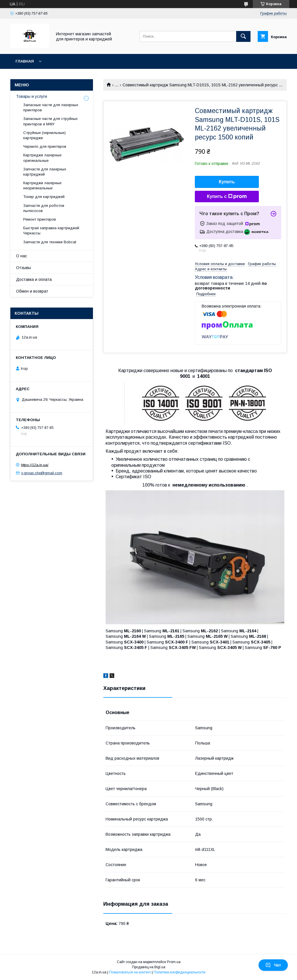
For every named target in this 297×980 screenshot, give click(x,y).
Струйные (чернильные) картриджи (44, 135)
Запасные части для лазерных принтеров (51, 107)
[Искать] (243, 36)
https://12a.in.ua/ (35, 465)
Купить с (227, 197)
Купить (227, 182)
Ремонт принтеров (40, 219)
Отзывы (24, 268)
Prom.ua (174, 962)
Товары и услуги (32, 96)
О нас (22, 256)
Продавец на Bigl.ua (149, 967)
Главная (25, 61)
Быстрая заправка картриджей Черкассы (51, 231)
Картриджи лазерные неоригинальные (42, 185)
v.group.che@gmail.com (42, 473)
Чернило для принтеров (45, 146)
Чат (273, 965)
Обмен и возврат (32, 291)
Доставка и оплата (34, 279)
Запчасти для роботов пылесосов (44, 208)
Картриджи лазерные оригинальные (42, 158)
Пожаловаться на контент (130, 972)
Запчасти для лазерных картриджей (45, 172)
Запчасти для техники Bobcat (50, 242)
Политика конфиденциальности (179, 972)
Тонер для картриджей (44, 197)
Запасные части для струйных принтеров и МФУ (51, 121)
